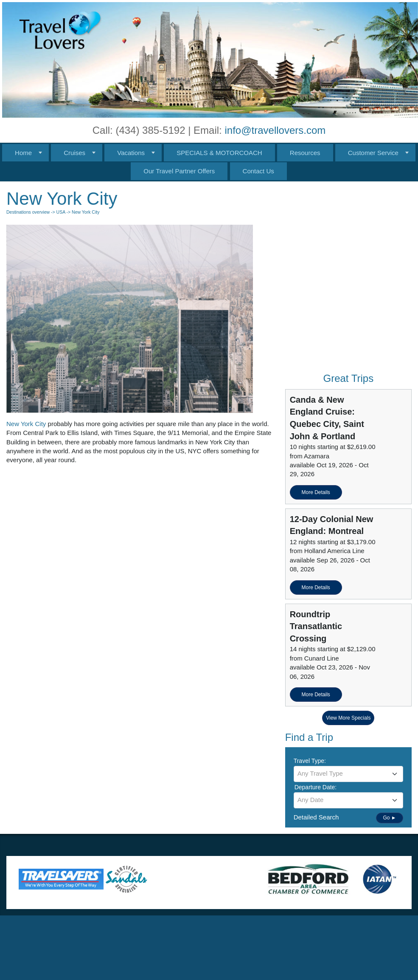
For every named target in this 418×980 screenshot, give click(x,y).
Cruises (74, 153)
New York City (26, 424)
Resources (305, 153)
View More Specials (348, 718)
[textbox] (348, 774)
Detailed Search (316, 817)
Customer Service (373, 153)
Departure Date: (316, 787)
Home (23, 153)
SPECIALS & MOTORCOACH (219, 153)
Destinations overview (28, 212)
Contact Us (258, 171)
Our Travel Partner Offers (179, 171)
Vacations (131, 153)
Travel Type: (310, 761)
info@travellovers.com (275, 130)
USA (61, 212)
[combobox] (348, 774)
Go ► (389, 818)
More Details (316, 492)
